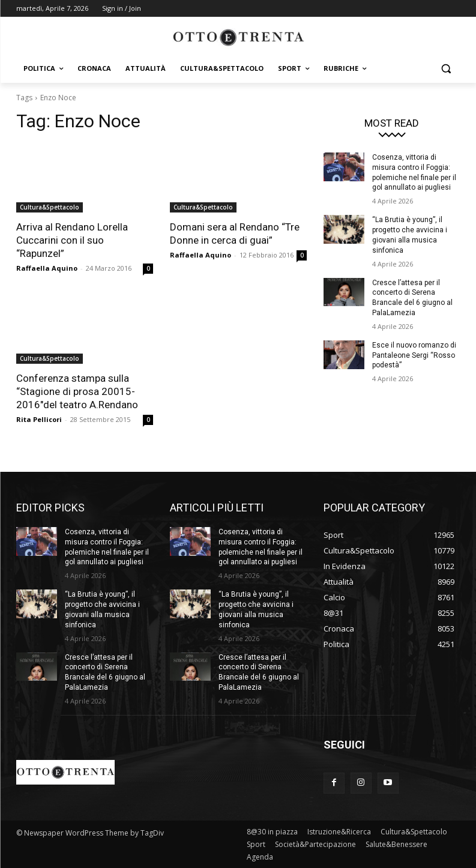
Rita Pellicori (39, 419)
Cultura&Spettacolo (50, 207)
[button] (446, 69)
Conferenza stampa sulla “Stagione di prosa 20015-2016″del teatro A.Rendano (77, 391)
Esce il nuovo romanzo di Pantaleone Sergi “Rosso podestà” (414, 355)
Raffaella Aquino (47, 268)
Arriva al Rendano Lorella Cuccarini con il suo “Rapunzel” (72, 240)
